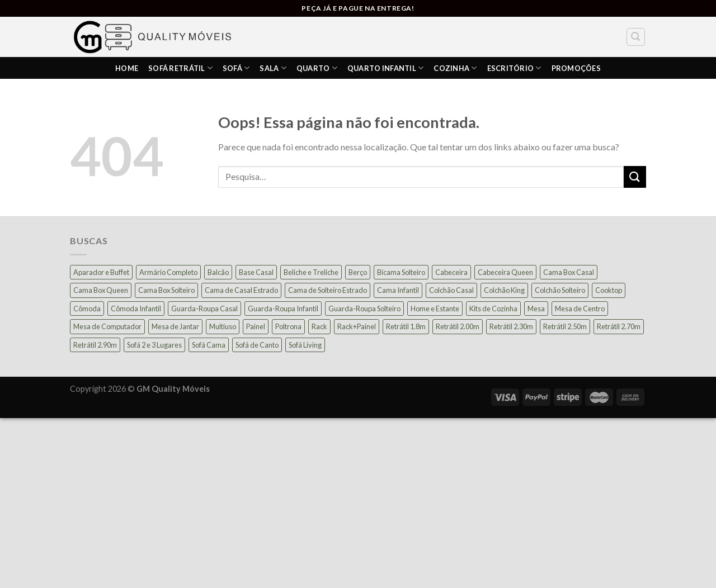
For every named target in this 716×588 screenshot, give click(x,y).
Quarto (317, 68)
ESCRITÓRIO (514, 68)
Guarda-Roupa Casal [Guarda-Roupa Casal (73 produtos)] (204, 309)
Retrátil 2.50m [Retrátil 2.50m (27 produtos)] (565, 326)
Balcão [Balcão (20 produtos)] (218, 272)
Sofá (236, 68)
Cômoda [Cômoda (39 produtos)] (87, 309)
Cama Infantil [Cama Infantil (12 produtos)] (398, 290)
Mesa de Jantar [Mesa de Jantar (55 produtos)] (175, 326)
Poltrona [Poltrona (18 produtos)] (288, 326)
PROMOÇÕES (576, 68)
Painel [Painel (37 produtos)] (256, 326)
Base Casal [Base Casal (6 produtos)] (256, 272)
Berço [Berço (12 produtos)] (358, 272)
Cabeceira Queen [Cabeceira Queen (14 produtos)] (505, 272)
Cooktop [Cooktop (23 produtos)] (609, 290)
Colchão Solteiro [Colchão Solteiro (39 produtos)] (560, 290)
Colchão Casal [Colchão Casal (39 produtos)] (451, 290)
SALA (273, 68)
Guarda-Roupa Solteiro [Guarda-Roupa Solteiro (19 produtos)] (364, 309)
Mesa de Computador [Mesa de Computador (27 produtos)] (107, 326)
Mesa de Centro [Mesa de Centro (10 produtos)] (580, 309)
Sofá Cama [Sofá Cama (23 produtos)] (209, 345)
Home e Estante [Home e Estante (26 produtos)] (435, 309)
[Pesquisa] (636, 37)
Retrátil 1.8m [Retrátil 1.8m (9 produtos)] (406, 326)
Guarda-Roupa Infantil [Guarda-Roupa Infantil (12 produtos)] (283, 309)
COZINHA (455, 68)
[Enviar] (635, 177)
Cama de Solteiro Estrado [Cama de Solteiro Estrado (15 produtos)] (328, 290)
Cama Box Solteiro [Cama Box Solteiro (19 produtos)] (166, 290)
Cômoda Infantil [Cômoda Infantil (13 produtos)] (136, 309)
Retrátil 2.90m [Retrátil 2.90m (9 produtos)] (95, 345)
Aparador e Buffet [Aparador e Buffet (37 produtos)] (101, 272)
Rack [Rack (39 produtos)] (319, 326)
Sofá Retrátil (180, 68)
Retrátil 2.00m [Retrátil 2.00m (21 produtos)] (458, 326)
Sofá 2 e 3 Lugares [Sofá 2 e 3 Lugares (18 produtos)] (154, 345)
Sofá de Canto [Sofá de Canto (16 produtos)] (257, 345)
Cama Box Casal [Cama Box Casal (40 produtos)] (569, 272)
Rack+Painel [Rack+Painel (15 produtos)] (357, 326)
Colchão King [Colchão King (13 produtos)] (504, 290)
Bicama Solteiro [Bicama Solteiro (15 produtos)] (401, 272)
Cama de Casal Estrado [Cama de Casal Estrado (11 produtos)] (241, 290)
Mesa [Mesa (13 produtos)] (536, 309)
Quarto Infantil (385, 68)
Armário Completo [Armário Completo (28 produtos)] (168, 272)
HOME (127, 68)
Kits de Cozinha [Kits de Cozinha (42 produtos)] (493, 309)
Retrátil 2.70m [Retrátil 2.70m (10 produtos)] (619, 326)
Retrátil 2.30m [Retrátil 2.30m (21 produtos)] (511, 326)
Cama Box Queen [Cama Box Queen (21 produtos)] (101, 290)
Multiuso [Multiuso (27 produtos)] (223, 326)
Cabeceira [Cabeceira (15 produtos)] (451, 272)
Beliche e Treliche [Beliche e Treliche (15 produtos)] (311, 272)
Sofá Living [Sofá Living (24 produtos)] (305, 345)
